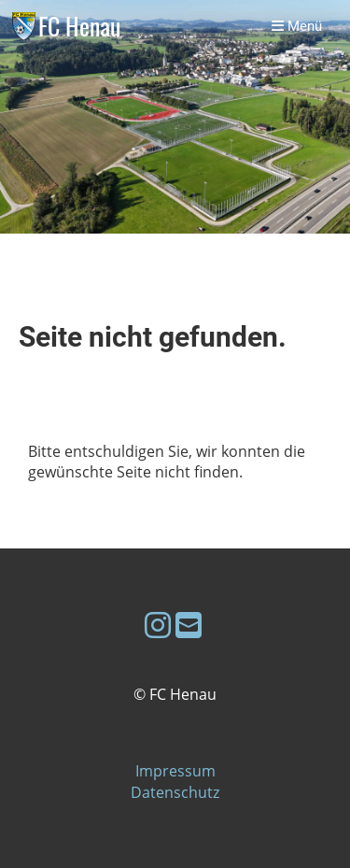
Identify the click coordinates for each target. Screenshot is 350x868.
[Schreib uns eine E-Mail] (189, 625)
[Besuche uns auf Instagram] (158, 625)
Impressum (175, 771)
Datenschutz (175, 792)
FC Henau (79, 27)
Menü (297, 26)
